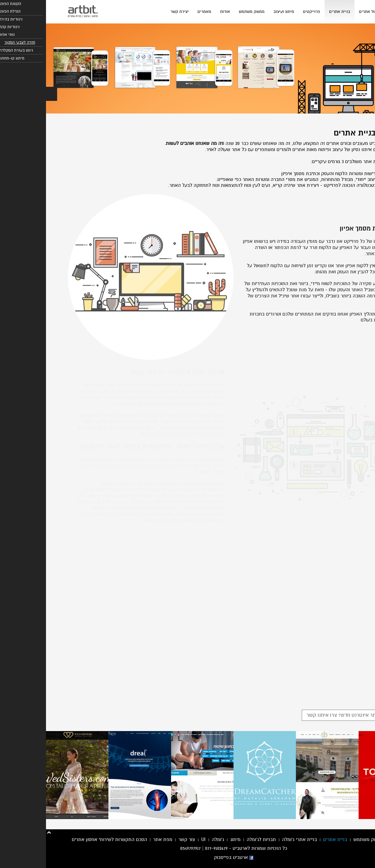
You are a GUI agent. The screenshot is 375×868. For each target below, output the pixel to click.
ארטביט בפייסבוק (188, 857)
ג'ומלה (172, 840)
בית (346, 12)
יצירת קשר (134, 12)
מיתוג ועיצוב (238, 12)
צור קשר (141, 840)
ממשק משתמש (206, 12)
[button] (6, 94)
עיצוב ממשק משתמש (328, 840)
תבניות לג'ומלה (215, 840)
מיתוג (189, 840)
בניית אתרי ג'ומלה (254, 840)
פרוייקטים (266, 12)
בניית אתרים (294, 12)
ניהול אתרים (323, 12)
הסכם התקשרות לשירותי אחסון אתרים (63, 840)
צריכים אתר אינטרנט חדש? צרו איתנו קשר (304, 715)
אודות (179, 12)
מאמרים (158, 12)
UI (157, 840)
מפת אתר (117, 840)
